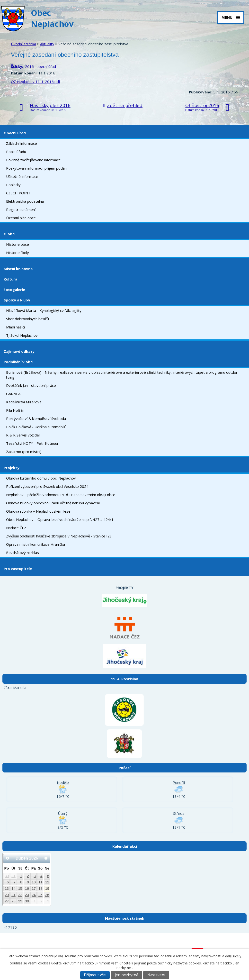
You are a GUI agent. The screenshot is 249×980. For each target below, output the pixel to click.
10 (34, 882)
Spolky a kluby (17, 300)
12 (47, 882)
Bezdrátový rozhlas (22, 553)
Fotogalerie (14, 290)
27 (7, 901)
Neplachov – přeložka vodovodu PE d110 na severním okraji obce (61, 495)
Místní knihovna (18, 269)
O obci (9, 234)
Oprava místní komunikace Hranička (36, 544)
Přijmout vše (95, 975)
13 (7, 889)
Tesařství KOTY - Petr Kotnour (32, 443)
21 (13, 895)
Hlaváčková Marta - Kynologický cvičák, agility (44, 310)
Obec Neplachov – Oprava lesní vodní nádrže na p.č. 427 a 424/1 (60, 519)
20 (7, 895)
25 (40, 895)
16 (27, 889)
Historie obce (18, 244)
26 (47, 895)
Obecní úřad (15, 133)
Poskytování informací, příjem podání (37, 168)
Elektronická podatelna (25, 201)
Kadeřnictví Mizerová (24, 402)
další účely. (234, 956)
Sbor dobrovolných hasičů (27, 319)
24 (34, 895)
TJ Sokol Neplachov (22, 335)
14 (13, 889)
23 (27, 895)
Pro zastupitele (18, 569)
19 (47, 889)
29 (20, 901)
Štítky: (17, 66)
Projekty (12, 468)
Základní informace (22, 143)
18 (40, 889)
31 (13, 876)
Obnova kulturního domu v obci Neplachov (41, 478)
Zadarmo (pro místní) (24, 452)
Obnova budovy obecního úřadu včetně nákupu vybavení (53, 503)
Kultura (10, 279)
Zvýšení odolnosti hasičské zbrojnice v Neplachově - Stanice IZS (59, 536)
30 (7, 876)
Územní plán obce (21, 218)
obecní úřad (46, 66)
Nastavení (156, 975)
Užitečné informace (22, 176)
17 (34, 889)
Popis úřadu (16, 152)
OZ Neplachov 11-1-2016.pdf (36, 82)
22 (20, 895)
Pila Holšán (15, 410)
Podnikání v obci (18, 362)
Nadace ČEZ (16, 528)
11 (40, 882)
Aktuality (47, 44)
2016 (29, 66)
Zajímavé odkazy (19, 351)
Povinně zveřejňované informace (33, 160)
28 (13, 901)
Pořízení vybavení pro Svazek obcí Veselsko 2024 (47, 486)
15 (20, 889)
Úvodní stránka (23, 44)
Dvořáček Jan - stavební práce (31, 385)
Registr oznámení (21, 209)
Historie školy (18, 253)
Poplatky (13, 185)
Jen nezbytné (127, 975)
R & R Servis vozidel (23, 435)
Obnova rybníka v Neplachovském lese (38, 511)
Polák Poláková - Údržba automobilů (36, 427)
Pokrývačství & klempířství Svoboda (36, 418)
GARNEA (13, 394)
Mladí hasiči (15, 327)
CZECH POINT (18, 193)
